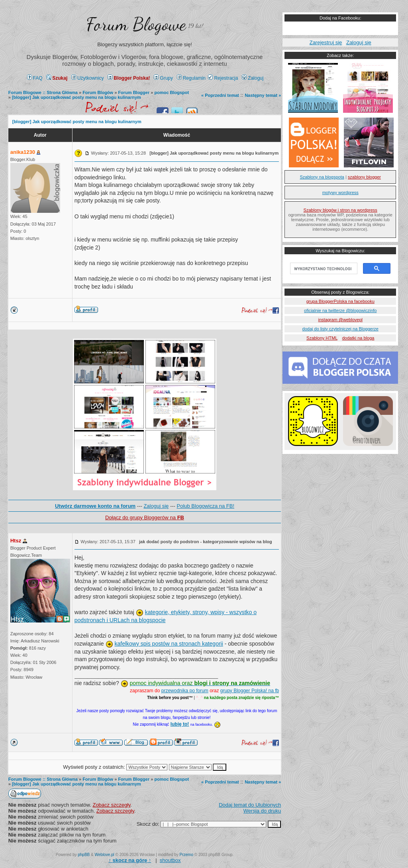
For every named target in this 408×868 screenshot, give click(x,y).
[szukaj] (323, 269)
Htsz (16, 541)
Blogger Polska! (129, 78)
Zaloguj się (156, 506)
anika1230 (23, 152)
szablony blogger (364, 177)
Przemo (186, 855)
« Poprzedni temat (220, 95)
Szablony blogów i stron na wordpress (340, 210)
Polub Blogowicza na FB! (206, 506)
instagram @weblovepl (340, 320)
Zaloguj (253, 78)
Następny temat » (263, 95)
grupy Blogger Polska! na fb (250, 691)
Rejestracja (223, 78)
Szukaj (57, 78)
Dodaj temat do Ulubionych (250, 805)
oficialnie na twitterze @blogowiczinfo (340, 310)
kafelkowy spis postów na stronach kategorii (169, 644)
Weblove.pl (105, 855)
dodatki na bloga (358, 338)
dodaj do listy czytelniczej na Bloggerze (340, 329)
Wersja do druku (262, 811)
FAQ (35, 78)
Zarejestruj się (326, 42)
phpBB (84, 855)
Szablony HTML (322, 338)
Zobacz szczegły (111, 805)
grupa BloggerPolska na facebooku (340, 301)
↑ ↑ (130, 860)
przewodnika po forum (185, 691)
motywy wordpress (340, 192)
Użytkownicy (88, 78)
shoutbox (170, 860)
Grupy (163, 78)
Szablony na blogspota (322, 177)
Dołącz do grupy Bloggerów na (145, 517)
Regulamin (191, 78)
